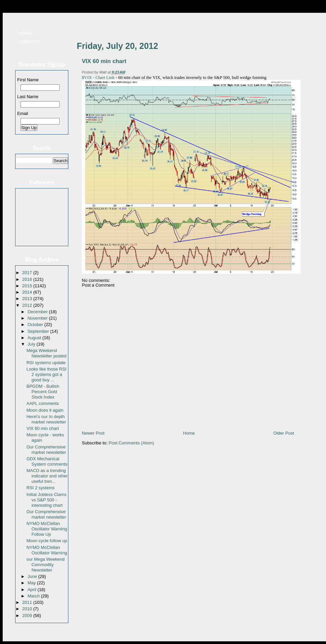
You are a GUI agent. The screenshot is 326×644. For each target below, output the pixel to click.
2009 (28, 616)
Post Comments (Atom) (132, 443)
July (32, 344)
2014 (28, 292)
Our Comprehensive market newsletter (46, 450)
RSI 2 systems (40, 488)
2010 (28, 609)
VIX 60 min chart (42, 428)
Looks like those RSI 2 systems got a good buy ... (46, 374)
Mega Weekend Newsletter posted (46, 353)
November (38, 318)
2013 (28, 299)
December (38, 312)
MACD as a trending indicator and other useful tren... (47, 476)
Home (25, 33)
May (32, 583)
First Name (28, 80)
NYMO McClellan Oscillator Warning (47, 550)
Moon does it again (45, 410)
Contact (29, 42)
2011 (28, 602)
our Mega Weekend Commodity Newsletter (45, 565)
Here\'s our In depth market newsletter (46, 419)
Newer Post (93, 433)
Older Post (284, 433)
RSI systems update (46, 363)
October (36, 325)
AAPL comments (42, 403)
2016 (28, 279)
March (34, 596)
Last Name (28, 97)
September (39, 331)
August (35, 338)
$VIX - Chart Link (98, 77)
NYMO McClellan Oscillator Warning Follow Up (47, 529)
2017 (28, 273)
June (33, 576)
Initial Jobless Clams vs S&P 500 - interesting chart (46, 500)
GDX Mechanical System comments (47, 461)
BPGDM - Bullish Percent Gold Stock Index (43, 392)
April (33, 590)
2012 (28, 305)
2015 (28, 286)
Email (23, 113)
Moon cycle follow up (47, 541)
